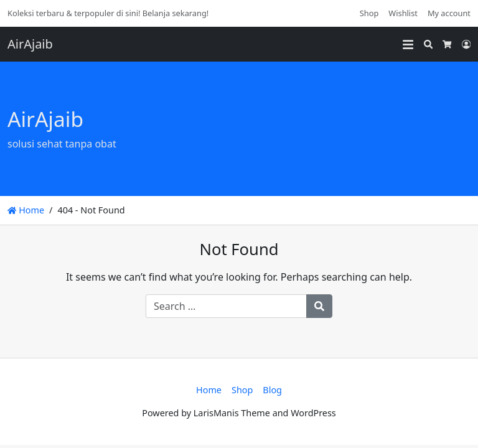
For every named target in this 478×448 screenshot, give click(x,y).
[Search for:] (226, 306)
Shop (369, 13)
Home (26, 210)
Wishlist (403, 13)
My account (449, 13)
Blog (272, 390)
